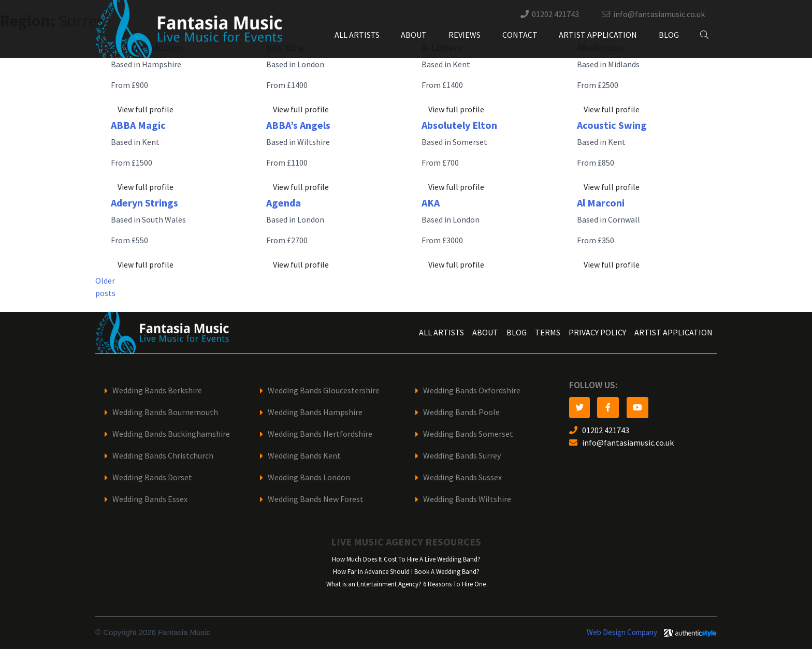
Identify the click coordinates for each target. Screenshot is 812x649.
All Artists (357, 35)
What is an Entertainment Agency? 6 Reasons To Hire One (406, 584)
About (414, 35)
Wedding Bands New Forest (316, 499)
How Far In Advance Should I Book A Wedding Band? (406, 572)
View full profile (146, 109)
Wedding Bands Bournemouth (165, 412)
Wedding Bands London (309, 477)
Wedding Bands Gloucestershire (324, 390)
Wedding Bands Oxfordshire (472, 390)
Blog (669, 35)
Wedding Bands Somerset (468, 434)
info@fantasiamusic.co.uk (659, 14)
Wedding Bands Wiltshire (467, 499)
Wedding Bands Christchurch (163, 456)
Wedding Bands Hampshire (315, 412)
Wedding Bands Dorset (152, 477)
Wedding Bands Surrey (462, 456)
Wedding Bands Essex (150, 499)
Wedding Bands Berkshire (157, 390)
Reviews (465, 35)
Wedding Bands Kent (304, 456)
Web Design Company (622, 632)
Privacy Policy (597, 333)
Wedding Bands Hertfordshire (320, 434)
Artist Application (598, 35)
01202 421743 (555, 14)
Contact (520, 35)
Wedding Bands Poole (461, 412)
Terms (548, 333)
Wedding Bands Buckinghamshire (171, 434)
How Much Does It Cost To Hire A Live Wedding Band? (406, 559)
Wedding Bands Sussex (462, 477)
